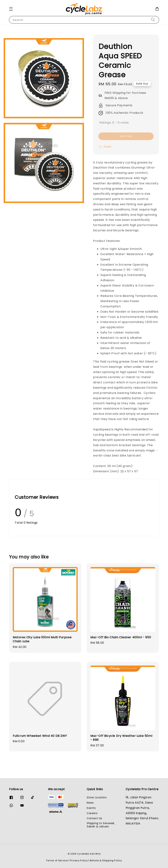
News (90, 803)
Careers (92, 813)
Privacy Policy (79, 860)
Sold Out (126, 136)
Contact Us (94, 818)
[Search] (153, 20)
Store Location (97, 798)
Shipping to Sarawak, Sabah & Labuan (101, 825)
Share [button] (105, 147)
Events (91, 808)
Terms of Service (57, 860)
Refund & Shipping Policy (106, 860)
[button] (11, 9)
